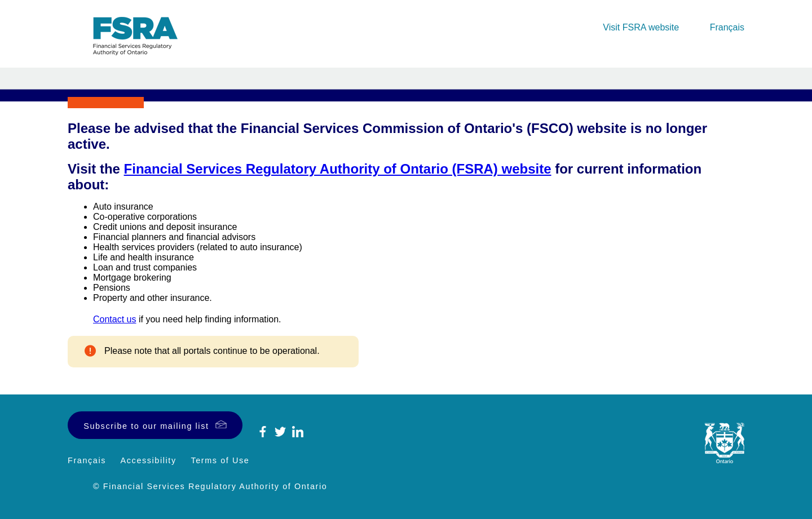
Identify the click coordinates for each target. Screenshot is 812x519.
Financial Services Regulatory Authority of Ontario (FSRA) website (338, 169)
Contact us (114, 319)
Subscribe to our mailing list (146, 426)
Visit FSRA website (641, 27)
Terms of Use (220, 460)
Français (727, 27)
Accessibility (149, 460)
